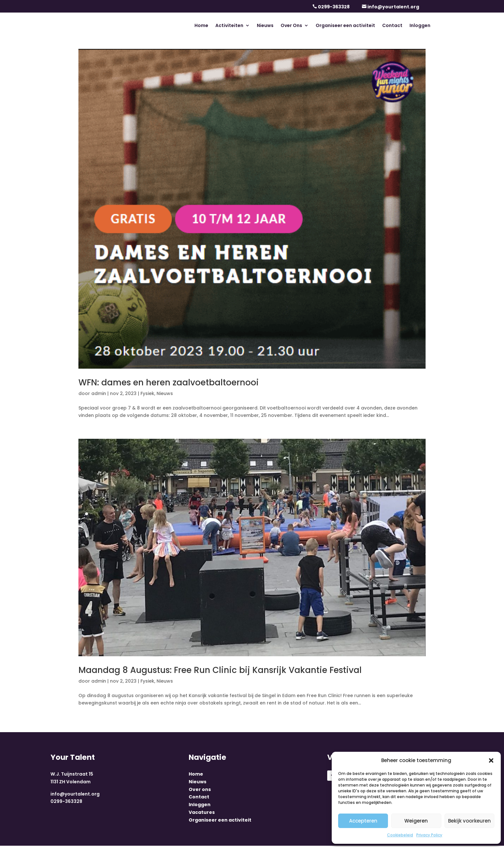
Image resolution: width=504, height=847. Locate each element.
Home (201, 26)
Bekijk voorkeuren (469, 821)
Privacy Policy (429, 835)
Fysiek (147, 393)
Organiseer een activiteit (345, 26)
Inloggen (420, 26)
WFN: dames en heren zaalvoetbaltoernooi (169, 382)
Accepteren (363, 821)
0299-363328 (334, 7)
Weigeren (416, 821)
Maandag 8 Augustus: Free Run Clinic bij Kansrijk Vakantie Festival (220, 670)
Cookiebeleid (400, 835)
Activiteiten (229, 26)
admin (99, 393)
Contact (392, 26)
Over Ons (291, 26)
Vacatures (202, 814)
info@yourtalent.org (393, 7)
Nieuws (265, 26)
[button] (491, 760)
